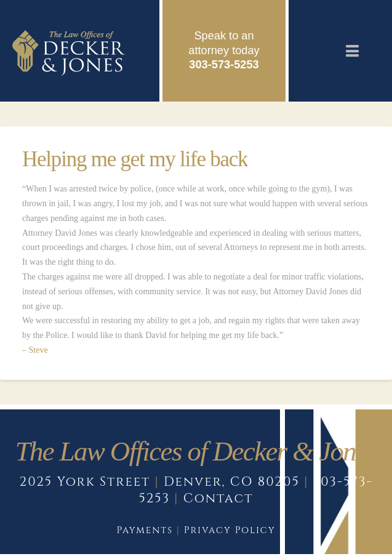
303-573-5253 (224, 65)
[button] (352, 51)
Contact (218, 499)
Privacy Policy (230, 530)
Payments (145, 530)
